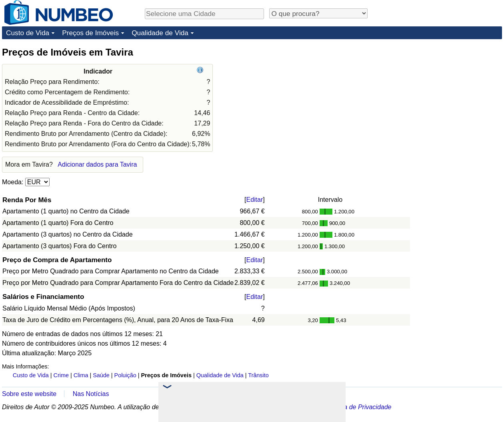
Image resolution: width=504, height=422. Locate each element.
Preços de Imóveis (90, 33)
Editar (254, 200)
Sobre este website (29, 394)
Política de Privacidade (359, 407)
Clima (81, 375)
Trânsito (258, 375)
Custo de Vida (28, 33)
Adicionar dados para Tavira (97, 164)
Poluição (125, 375)
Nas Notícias (91, 394)
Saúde (101, 375)
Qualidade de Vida (160, 33)
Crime (61, 375)
